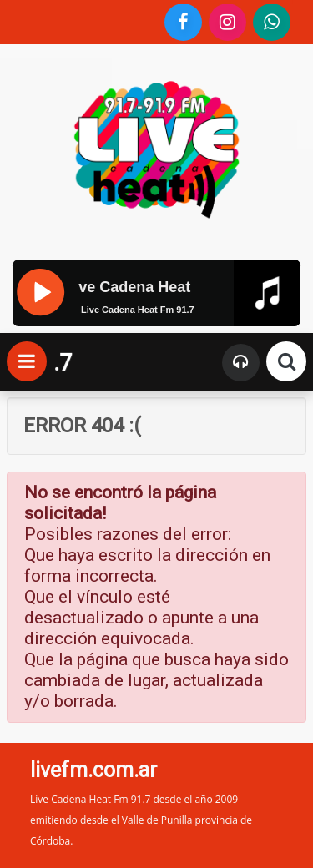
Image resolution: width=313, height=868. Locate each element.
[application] (156, 323)
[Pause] (40, 290)
